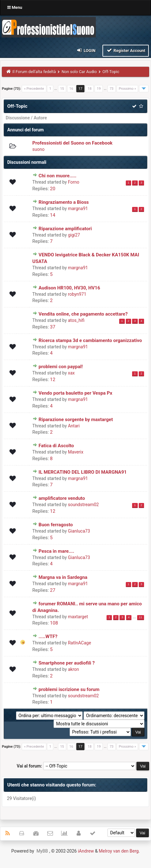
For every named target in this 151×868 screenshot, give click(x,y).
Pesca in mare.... (56, 551)
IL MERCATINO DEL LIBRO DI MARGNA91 (83, 472)
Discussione (18, 118)
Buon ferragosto (56, 525)
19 (99, 89)
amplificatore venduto (62, 498)
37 (53, 327)
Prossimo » (128, 89)
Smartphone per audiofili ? (67, 663)
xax (71, 373)
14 (53, 215)
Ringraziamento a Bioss (64, 202)
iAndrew (86, 851)
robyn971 (77, 294)
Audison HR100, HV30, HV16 (69, 288)
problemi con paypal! (61, 367)
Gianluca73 (79, 531)
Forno (73, 182)
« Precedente (34, 89)
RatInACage (79, 643)
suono (39, 149)
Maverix (75, 452)
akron (73, 669)
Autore (40, 118)
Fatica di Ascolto (56, 446)
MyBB (42, 851)
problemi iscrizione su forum (69, 689)
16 (71, 89)
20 (53, 189)
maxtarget (78, 617)
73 (112, 89)
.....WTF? (48, 637)
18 (90, 89)
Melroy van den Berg (119, 851)
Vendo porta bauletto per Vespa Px (75, 393)
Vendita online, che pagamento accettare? (83, 314)
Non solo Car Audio (79, 72)
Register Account (126, 50)
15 (62, 89)
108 (54, 623)
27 (53, 590)
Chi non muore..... (57, 176)
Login (86, 50)
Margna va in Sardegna (63, 577)
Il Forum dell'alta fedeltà (34, 72)
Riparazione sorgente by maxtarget (76, 420)
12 (53, 380)
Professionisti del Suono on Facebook (73, 143)
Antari (74, 426)
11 (141, 617)
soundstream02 (83, 505)
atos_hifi (76, 320)
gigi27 (74, 235)
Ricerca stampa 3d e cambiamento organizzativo (90, 340)
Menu (15, 7)
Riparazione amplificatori (65, 229)
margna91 (78, 208)
